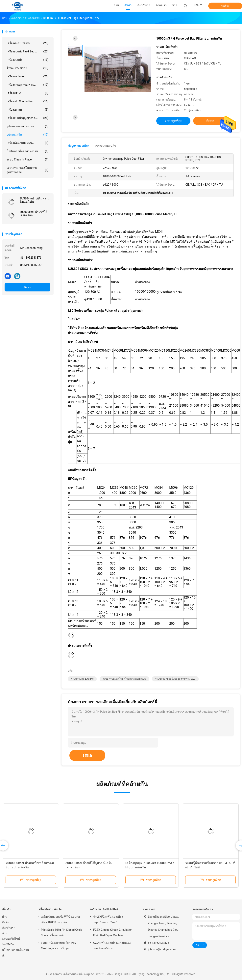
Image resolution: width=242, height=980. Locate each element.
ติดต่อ (27, 287)
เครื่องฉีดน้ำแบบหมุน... (27, 143)
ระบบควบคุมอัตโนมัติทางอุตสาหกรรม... (27, 170)
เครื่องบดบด (27, 93)
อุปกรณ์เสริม (27, 135)
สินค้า (6, 922)
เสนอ (87, 755)
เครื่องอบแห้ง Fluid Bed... (27, 51)
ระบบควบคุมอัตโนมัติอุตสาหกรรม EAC (175, 679)
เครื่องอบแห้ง (27, 60)
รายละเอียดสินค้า (105, 146)
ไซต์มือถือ (8, 944)
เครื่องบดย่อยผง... (27, 76)
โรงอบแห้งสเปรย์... (27, 68)
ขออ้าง (225, 6)
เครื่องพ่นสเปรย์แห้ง (50, 909)
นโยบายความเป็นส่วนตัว (15, 953)
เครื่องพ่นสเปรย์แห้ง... (27, 43)
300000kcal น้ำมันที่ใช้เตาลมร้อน (34, 213)
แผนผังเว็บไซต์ (11, 939)
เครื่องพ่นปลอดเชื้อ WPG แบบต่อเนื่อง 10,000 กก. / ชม (60, 919)
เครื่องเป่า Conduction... (27, 101)
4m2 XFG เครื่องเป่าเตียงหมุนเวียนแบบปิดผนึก (108, 919)
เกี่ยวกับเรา (9, 928)
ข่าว (5, 933)
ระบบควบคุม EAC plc (82, 679)
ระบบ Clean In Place (27, 159)
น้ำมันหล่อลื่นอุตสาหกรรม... (27, 151)
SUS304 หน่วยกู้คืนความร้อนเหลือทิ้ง (34, 200)
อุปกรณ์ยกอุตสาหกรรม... (27, 126)
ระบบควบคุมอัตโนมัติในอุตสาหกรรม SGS (124, 679)
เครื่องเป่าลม (27, 110)
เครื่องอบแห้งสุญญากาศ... (27, 118)
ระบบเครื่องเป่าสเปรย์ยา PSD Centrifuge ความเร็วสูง (59, 946)
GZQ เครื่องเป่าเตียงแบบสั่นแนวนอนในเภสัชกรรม (112, 946)
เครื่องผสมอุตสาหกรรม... (27, 85)
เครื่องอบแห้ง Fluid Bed (104, 909)
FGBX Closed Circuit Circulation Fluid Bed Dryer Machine (113, 933)
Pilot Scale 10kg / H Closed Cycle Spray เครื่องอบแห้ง (61, 933)
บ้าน (5, 917)
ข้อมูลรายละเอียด (78, 146)
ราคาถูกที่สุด (173, 121)
